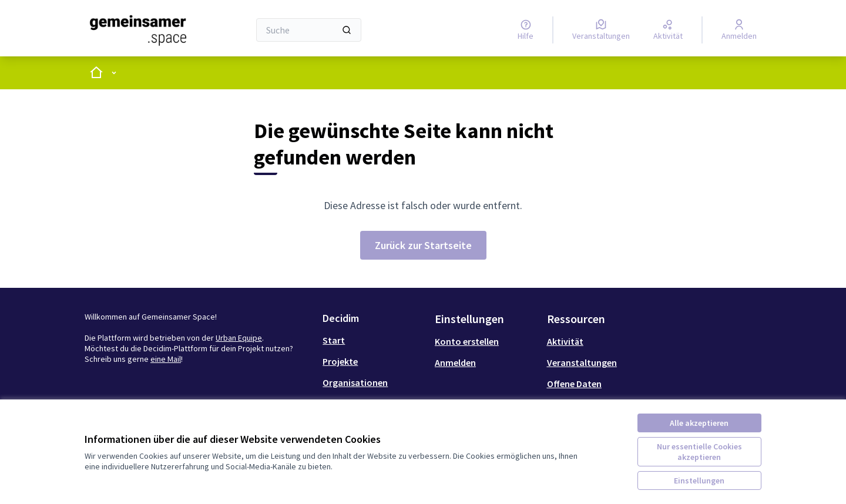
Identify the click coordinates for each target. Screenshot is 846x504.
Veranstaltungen (582, 362)
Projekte (340, 361)
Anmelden (455, 362)
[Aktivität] (668, 30)
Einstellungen (699, 481)
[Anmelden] (739, 30)
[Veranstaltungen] (601, 30)
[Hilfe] (526, 30)
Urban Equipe (239, 338)
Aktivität (565, 341)
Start (334, 340)
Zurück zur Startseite (423, 245)
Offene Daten (574, 384)
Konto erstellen (467, 341)
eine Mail (166, 359)
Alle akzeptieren (699, 423)
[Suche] (309, 30)
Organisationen (355, 382)
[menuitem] (374, 340)
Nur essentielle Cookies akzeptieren (699, 452)
